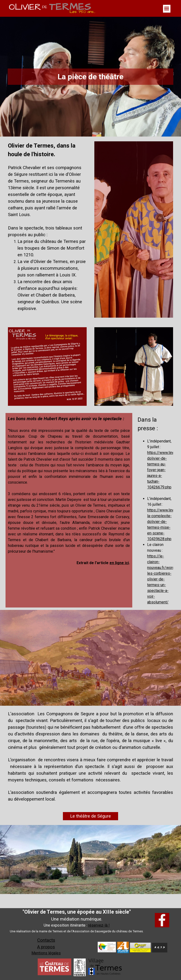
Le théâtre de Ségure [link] (90, 816)
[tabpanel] (47, 229)
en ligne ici (119, 563)
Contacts (46, 940)
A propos (46, 947)
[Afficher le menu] (167, 9)
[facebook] (162, 920)
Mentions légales (46, 953)
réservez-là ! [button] (99, 925)
